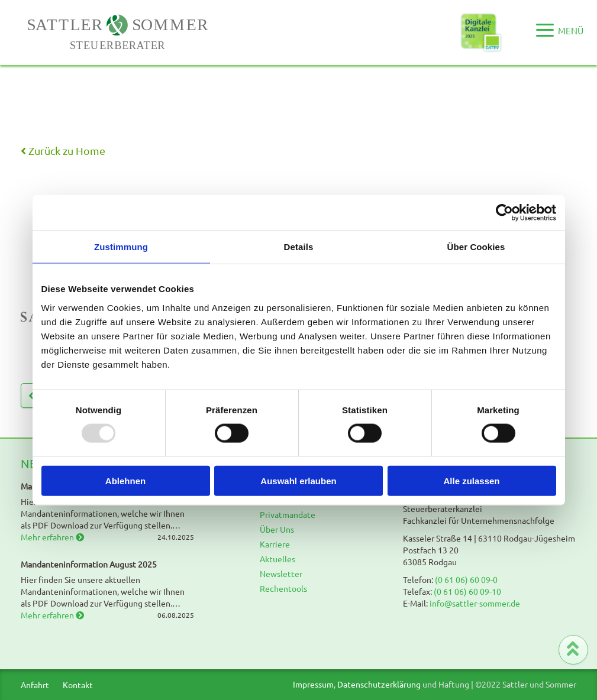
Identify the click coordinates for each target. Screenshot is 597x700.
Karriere (275, 544)
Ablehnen (125, 480)
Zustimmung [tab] (121, 247)
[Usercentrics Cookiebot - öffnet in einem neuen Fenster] (504, 213)
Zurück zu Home (63, 150)
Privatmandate (288, 514)
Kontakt (78, 685)
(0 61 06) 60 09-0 (466, 579)
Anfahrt (35, 685)
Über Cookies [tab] (476, 247)
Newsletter (281, 573)
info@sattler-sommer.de (475, 603)
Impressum (313, 684)
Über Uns (277, 529)
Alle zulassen (471, 480)
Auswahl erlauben (298, 480)
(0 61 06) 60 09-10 (467, 591)
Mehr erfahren (52, 537)
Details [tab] (299, 247)
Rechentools (283, 588)
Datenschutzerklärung (379, 684)
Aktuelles (277, 559)
